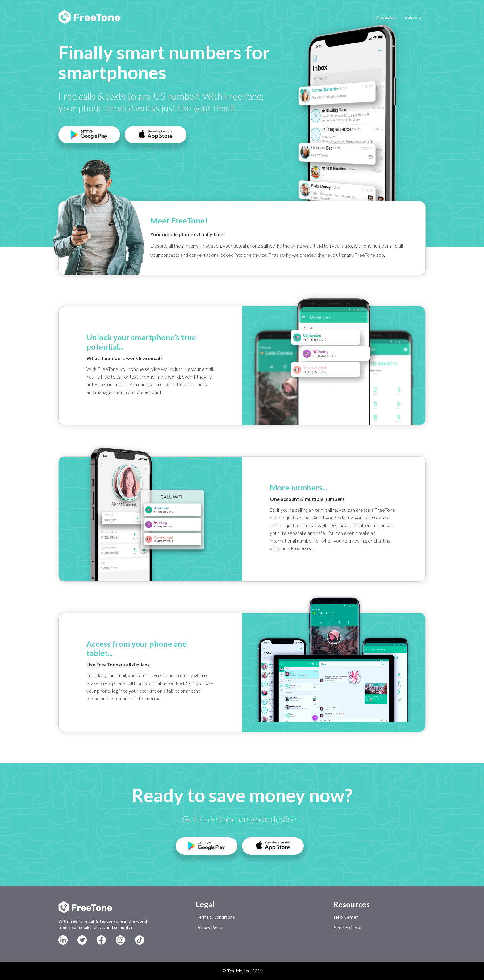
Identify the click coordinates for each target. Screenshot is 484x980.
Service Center (348, 927)
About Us (386, 17)
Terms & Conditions (216, 917)
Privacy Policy (209, 927)
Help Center (346, 917)
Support (413, 17)
